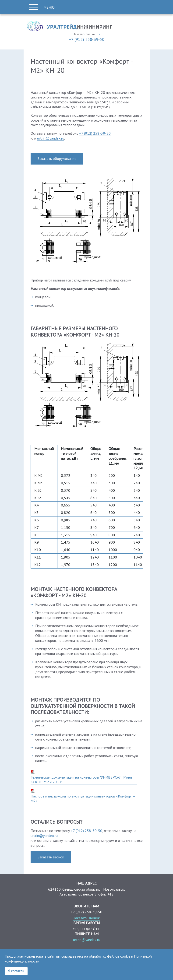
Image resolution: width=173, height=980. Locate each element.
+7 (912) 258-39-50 (87, 39)
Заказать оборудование (57, 158)
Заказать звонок (84, 34)
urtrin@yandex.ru (51, 138)
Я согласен (16, 971)
